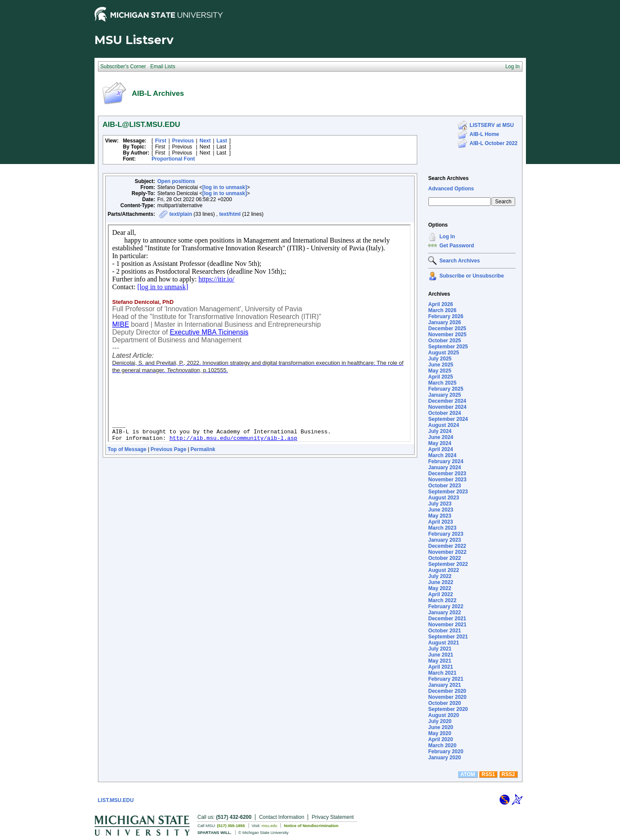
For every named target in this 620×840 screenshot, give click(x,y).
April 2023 (440, 522)
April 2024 (440, 449)
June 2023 (441, 510)
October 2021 (444, 631)
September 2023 (448, 492)
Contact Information (282, 817)
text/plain (181, 214)
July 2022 (440, 576)
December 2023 (447, 474)
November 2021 (447, 625)
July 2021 (440, 649)
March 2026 (442, 310)
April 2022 (440, 594)
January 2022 (444, 613)
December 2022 (447, 546)
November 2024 (447, 407)
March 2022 (442, 600)
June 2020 (441, 727)
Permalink (203, 449)
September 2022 (448, 564)
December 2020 (447, 691)
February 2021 (445, 679)
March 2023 (442, 528)
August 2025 (443, 353)
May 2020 (439, 733)
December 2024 (447, 401)
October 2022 (444, 558)
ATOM (468, 774)
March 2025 (442, 383)
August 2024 (443, 425)
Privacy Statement (333, 817)
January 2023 (444, 540)
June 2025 (441, 365)
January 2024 (444, 467)
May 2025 (439, 371)
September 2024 (448, 419)
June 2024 (441, 437)
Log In (447, 237)
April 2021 (440, 667)
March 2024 (442, 455)
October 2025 (444, 341)
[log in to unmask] (225, 187)
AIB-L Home (484, 134)
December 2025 (447, 328)
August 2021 (443, 643)
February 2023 (445, 534)
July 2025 (440, 359)
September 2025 (448, 347)
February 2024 (445, 461)
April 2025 (440, 377)
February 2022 (445, 606)
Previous (183, 141)
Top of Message (127, 449)
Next (205, 141)
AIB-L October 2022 (493, 143)
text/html (230, 214)
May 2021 (439, 661)
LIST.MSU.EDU (116, 800)
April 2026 (440, 304)
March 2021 (442, 673)
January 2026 (444, 322)
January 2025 (444, 395)
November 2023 (447, 480)
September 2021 (448, 637)
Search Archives (448, 178)
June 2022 (441, 582)
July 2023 (440, 504)
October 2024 (444, 413)
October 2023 (444, 486)
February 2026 (445, 316)
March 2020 (442, 745)
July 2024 (440, 431)
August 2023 (443, 498)
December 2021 (447, 619)
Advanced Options (451, 189)
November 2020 (447, 697)
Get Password (456, 246)
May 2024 (439, 443)
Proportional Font (173, 159)
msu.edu (269, 826)
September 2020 (448, 709)
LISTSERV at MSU (491, 125)
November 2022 (447, 552)
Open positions (176, 181)
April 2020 (440, 739)
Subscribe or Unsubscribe (471, 276)
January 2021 (444, 685)
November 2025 (447, 335)
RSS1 (488, 774)
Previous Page (168, 449)
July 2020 (440, 721)
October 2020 (444, 703)
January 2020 (444, 758)
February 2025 (445, 389)
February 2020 (445, 752)
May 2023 (439, 516)
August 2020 (443, 715)
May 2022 (439, 588)
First (161, 141)
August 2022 (443, 570)
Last (222, 141)
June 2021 (441, 655)
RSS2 (508, 774)
